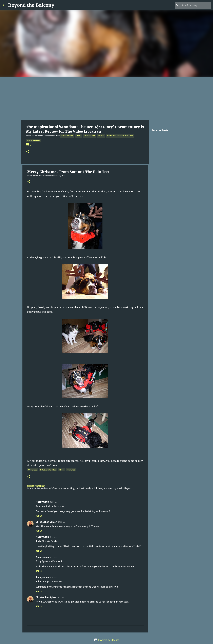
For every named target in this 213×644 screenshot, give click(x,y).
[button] (28, 152)
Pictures (71, 470)
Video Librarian (33, 140)
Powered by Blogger (106, 640)
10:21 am (54, 502)
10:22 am (62, 522)
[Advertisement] (106, 99)
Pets (61, 470)
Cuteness (33, 470)
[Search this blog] (196, 5)
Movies (101, 136)
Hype (79, 136)
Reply (39, 516)
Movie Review (89, 136)
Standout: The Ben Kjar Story (120, 136)
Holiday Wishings (48, 470)
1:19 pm (53, 557)
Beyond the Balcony (31, 5)
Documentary (67, 136)
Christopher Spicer (46, 522)
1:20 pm (53, 577)
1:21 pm (61, 597)
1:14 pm (53, 537)
